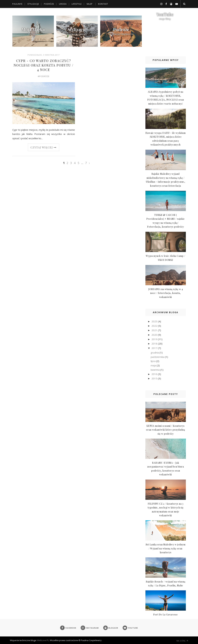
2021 (155, 330)
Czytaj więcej (44, 147)
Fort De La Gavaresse (166, 615)
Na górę (182, 641)
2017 (155, 348)
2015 (155, 378)
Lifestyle (77, 4)
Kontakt (103, 4)
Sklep (90, 4)
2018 (155, 344)
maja (154, 365)
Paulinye (17, 4)
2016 (155, 374)
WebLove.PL (43, 640)
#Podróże (44, 76)
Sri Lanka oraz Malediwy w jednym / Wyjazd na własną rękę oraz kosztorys (166, 548)
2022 (155, 326)
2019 (155, 339)
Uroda (63, 4)
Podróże (49, 4)
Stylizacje (33, 4)
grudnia (155, 353)
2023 (155, 321)
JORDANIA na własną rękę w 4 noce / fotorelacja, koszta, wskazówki (166, 293)
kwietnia (156, 370)
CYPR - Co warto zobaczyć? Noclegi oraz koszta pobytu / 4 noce (44, 65)
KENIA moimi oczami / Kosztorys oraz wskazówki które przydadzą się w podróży (166, 430)
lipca (153, 361)
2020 (155, 335)
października (158, 357)
